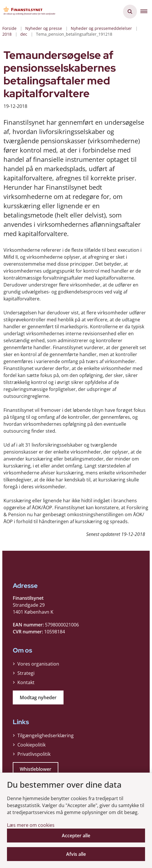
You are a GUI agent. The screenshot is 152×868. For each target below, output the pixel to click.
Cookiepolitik (31, 745)
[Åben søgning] (130, 12)
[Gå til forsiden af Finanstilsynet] (28, 12)
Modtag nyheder (38, 697)
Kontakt (26, 682)
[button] (146, 12)
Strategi (26, 673)
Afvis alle (76, 854)
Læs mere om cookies (31, 825)
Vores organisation (38, 664)
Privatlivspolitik (34, 754)
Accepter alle (76, 836)
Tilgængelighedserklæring (46, 735)
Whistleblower (36, 769)
